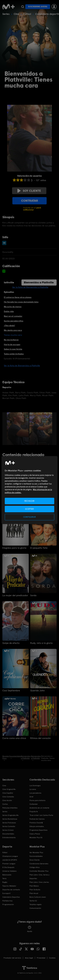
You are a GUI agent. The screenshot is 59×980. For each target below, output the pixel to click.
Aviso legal (29, 958)
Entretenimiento (9, 838)
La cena (33, 789)
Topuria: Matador (9, 886)
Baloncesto (7, 875)
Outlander (34, 804)
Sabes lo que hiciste (13, 349)
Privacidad (41, 958)
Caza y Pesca (35, 834)
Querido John (37, 691)
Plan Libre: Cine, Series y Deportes (39, 877)
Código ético (35, 867)
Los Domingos (35, 786)
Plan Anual (34, 893)
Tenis (4, 878)
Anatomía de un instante (39, 808)
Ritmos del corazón (40, 738)
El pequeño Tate (39, 548)
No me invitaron (11, 340)
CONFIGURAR (30, 517)
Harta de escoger (12, 344)
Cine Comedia (8, 797)
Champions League (10, 856)
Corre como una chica (14, 738)
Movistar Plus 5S (36, 838)
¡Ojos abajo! (9, 325)
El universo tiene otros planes (18, 297)
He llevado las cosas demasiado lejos (21, 302)
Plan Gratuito (35, 890)
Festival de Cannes (37, 819)
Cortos (5, 804)
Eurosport (6, 893)
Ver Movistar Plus (36, 853)
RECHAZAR (29, 501)
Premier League (9, 864)
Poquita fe (34, 812)
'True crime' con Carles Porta (41, 815)
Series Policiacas (9, 823)
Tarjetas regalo (36, 904)
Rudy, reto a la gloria (41, 643)
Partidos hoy (7, 901)
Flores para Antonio (37, 800)
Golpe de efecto (11, 643)
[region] (29, 490)
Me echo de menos (13, 307)
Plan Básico (34, 886)
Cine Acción (7, 800)
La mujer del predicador (15, 595)
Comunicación (35, 908)
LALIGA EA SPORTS (10, 860)
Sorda (33, 595)
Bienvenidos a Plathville (39, 282)
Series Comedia (9, 826)
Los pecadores (35, 793)
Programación (8, 904)
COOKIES (52, 958)
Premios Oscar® (36, 823)
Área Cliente (35, 860)
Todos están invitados (14, 354)
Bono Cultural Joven (38, 897)
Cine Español (8, 793)
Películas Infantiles (10, 808)
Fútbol (27, 14)
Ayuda (30, 929)
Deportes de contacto (11, 890)
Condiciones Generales (39, 864)
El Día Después (8, 867)
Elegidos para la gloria (14, 548)
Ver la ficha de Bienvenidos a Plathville (30, 287)
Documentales (8, 834)
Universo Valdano (9, 871)
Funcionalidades (36, 856)
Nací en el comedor (13, 316)
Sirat (31, 797)
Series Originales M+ (11, 815)
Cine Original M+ (9, 789)
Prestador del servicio (12, 958)
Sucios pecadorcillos (14, 321)
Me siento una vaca (13, 330)
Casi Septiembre (11, 691)
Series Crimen (8, 830)
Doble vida (9, 311)
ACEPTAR (29, 509)
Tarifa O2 (33, 901)
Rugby (5, 882)
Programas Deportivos (38, 830)
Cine (16, 14)
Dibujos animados (37, 826)
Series (6, 14)
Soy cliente (29, 191)
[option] (18, 429)
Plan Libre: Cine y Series (39, 882)
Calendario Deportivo (11, 897)
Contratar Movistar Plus (39, 871)
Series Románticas (10, 819)
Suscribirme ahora (38, 7)
